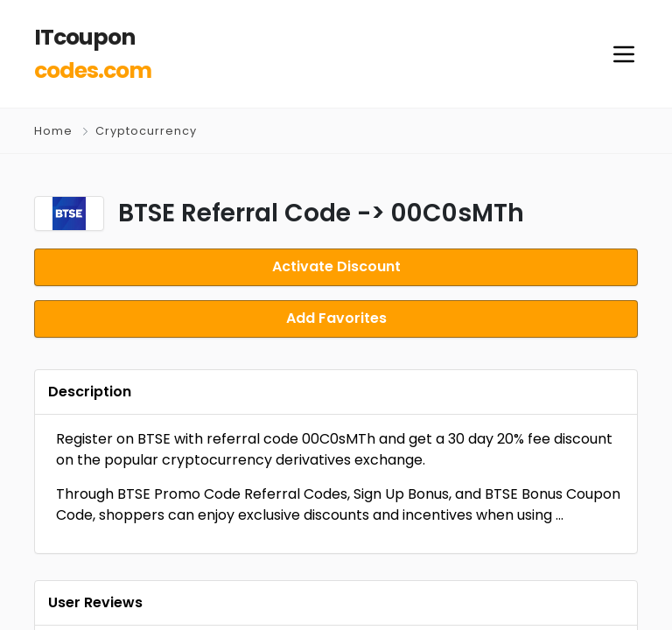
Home (53, 131)
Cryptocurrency (146, 131)
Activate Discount (336, 266)
